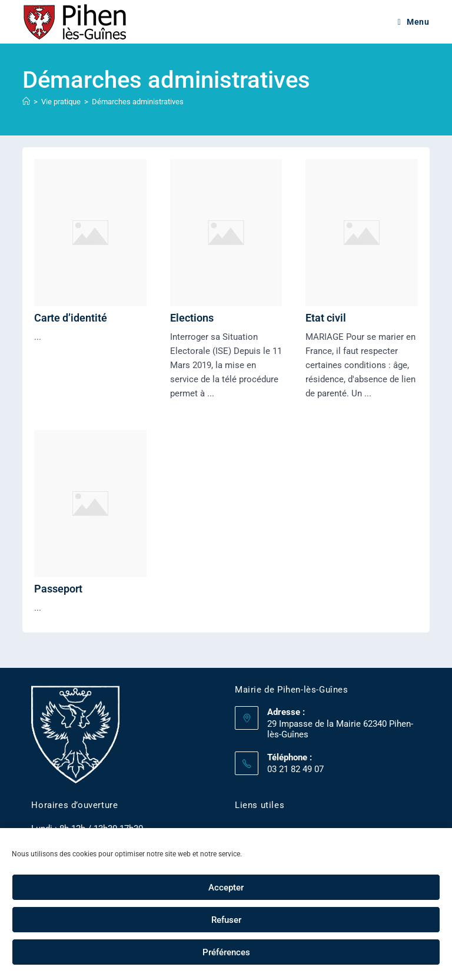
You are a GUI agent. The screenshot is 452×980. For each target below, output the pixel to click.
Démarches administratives (138, 102)
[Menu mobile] (414, 22)
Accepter (226, 888)
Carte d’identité (71, 318)
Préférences (226, 952)
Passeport (58, 589)
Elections (192, 318)
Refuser (226, 920)
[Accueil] (26, 102)
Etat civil (326, 318)
